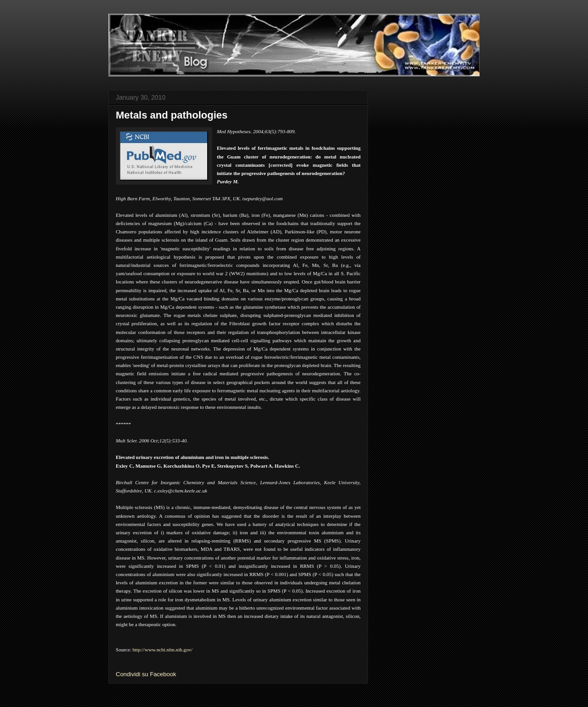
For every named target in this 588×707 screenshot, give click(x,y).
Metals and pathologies (172, 115)
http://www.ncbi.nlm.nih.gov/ (163, 650)
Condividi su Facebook (146, 674)
